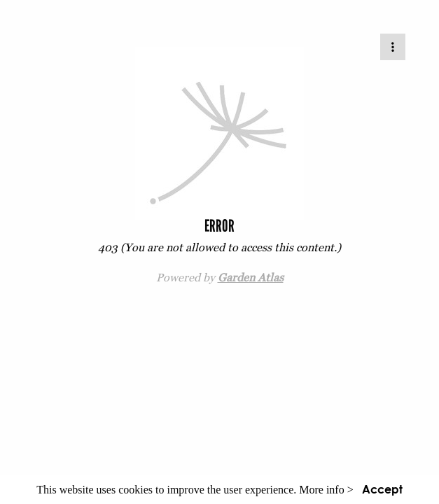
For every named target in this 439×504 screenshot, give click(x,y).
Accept (382, 489)
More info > (326, 490)
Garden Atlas (251, 277)
